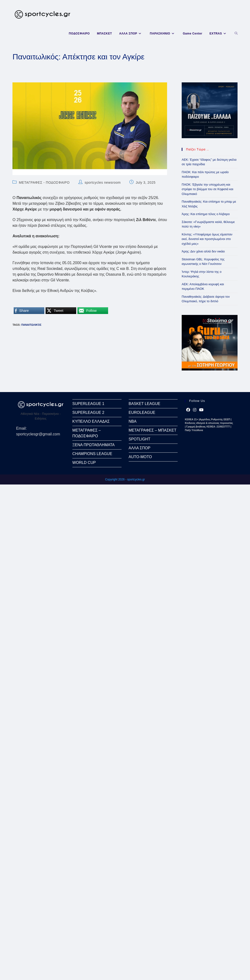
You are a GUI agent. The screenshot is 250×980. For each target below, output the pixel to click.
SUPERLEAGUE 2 (88, 413)
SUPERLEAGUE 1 (88, 404)
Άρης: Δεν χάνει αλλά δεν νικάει (203, 251)
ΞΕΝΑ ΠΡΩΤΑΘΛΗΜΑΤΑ (93, 445)
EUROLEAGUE (142, 413)
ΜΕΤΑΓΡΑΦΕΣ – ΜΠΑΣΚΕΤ (153, 430)
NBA (133, 421)
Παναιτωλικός (31, 325)
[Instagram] (195, 410)
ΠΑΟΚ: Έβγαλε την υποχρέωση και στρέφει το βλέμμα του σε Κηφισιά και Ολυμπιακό (207, 189)
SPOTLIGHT (140, 439)
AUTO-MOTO (140, 457)
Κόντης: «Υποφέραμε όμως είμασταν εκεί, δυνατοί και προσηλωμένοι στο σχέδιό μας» (207, 239)
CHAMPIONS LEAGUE (92, 454)
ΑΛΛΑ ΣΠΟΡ (140, 448)
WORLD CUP (84, 463)
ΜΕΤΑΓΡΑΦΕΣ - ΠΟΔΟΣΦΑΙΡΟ (44, 182)
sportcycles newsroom (103, 182)
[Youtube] (201, 410)
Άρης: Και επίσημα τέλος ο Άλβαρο (206, 214)
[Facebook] (188, 410)
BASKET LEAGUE (145, 404)
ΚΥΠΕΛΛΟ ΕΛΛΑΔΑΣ (91, 421)
